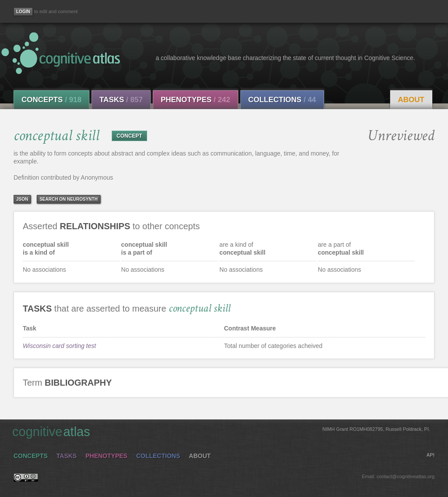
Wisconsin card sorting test (59, 346)
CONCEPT (129, 136)
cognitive (221, 431)
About (411, 100)
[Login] (23, 12)
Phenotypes (196, 100)
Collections (282, 100)
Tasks (121, 100)
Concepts (51, 100)
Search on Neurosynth (69, 199)
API (430, 455)
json (22, 199)
